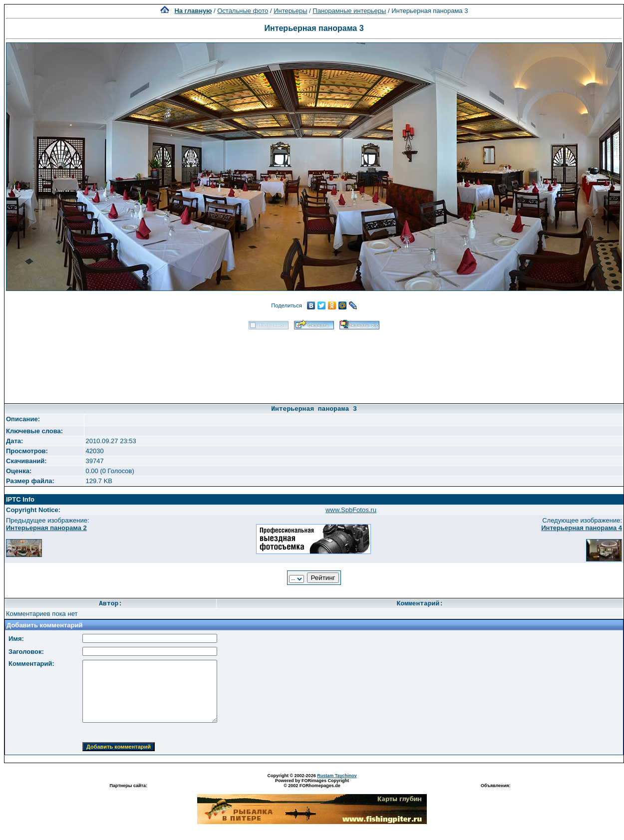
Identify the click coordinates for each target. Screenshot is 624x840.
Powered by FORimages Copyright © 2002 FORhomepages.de (312, 783)
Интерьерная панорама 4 (582, 528)
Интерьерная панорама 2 (46, 528)
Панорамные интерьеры (349, 11)
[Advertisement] (314, 363)
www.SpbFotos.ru (351, 510)
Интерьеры (290, 11)
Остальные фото (243, 11)
